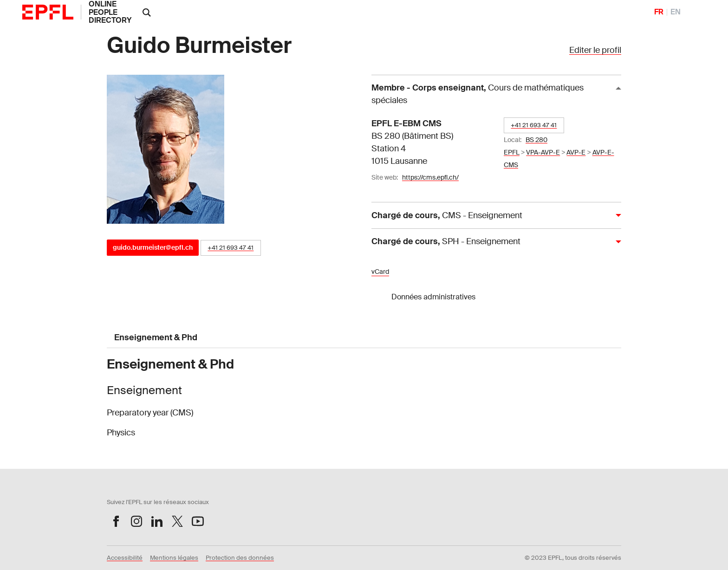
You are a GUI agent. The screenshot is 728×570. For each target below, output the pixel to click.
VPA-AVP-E (543, 152)
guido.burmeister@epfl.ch (153, 247)
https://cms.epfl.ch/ (430, 177)
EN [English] (676, 12)
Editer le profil (595, 50)
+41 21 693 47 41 (231, 248)
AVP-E (576, 152)
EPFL (512, 152)
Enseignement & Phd (156, 337)
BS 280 (536, 140)
